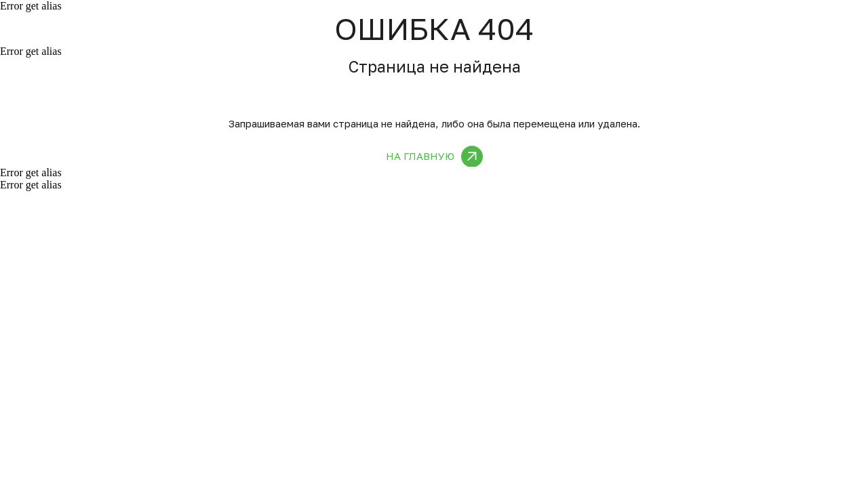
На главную (420, 156)
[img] (472, 157)
